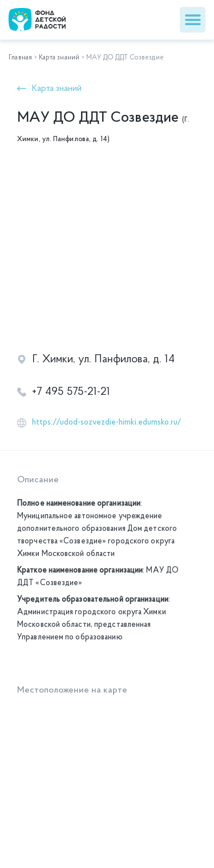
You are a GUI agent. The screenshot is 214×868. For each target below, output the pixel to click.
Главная (20, 58)
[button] (193, 20)
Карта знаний (59, 58)
